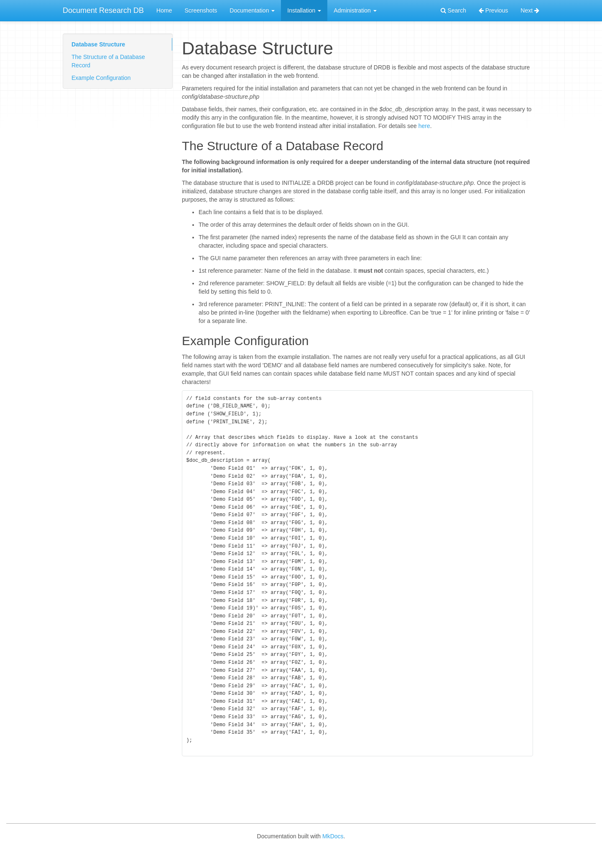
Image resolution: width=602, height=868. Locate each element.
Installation (304, 10)
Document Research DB (103, 10)
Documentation (252, 10)
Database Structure (98, 44)
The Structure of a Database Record (108, 61)
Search (453, 10)
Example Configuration (101, 78)
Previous (493, 10)
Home (164, 10)
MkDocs (333, 855)
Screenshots (201, 10)
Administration (355, 10)
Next (530, 10)
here (424, 126)
